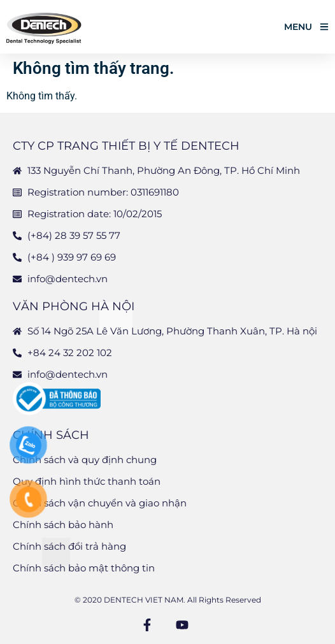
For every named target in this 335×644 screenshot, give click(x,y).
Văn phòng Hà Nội (74, 306)
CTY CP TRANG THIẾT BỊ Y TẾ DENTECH (126, 146)
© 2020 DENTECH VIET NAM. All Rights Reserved (168, 600)
